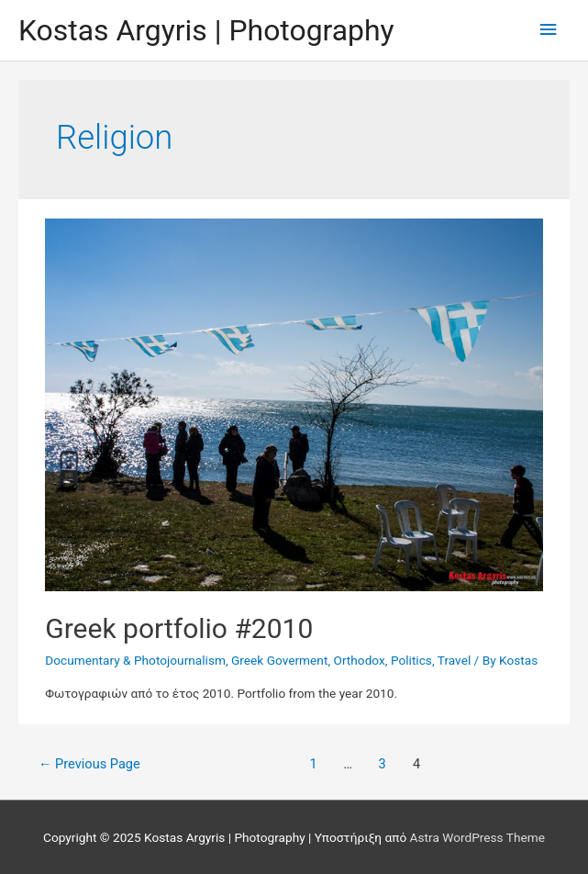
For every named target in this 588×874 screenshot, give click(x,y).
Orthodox (359, 660)
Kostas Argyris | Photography (206, 30)
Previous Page (89, 764)
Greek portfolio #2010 (179, 628)
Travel (454, 660)
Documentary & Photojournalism (135, 660)
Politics (411, 660)
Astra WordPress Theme (477, 837)
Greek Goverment (279, 660)
